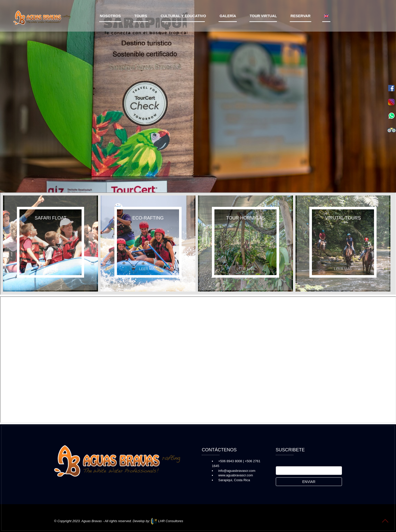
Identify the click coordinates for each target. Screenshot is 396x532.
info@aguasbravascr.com (237, 471)
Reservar (301, 16)
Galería (228, 16)
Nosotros (110, 16)
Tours (141, 16)
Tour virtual (263, 16)
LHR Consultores (167, 521)
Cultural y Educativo (183, 16)
